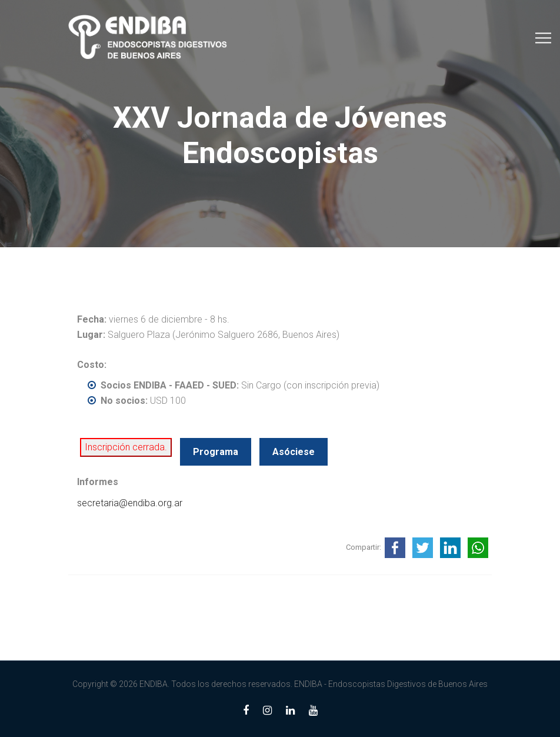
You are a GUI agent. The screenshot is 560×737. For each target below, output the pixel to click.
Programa (216, 452)
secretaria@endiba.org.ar (130, 503)
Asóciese (294, 452)
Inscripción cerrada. (126, 447)
